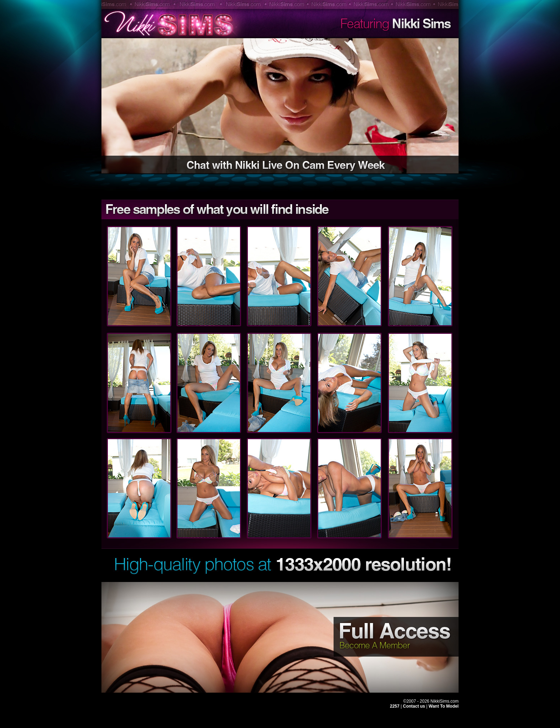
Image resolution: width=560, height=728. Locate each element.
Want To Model (444, 706)
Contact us (414, 706)
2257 (395, 706)
